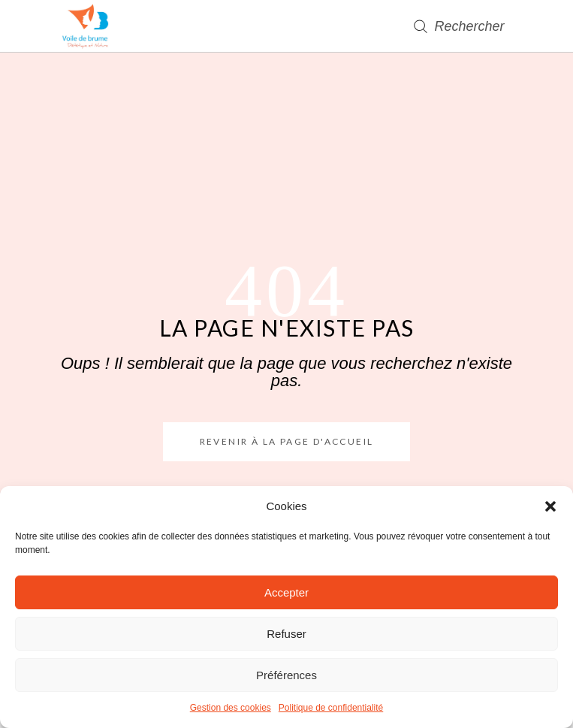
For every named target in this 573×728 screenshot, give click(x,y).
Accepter (286, 592)
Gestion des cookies (231, 708)
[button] (550, 506)
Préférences (286, 675)
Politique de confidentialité (331, 708)
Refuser (286, 634)
